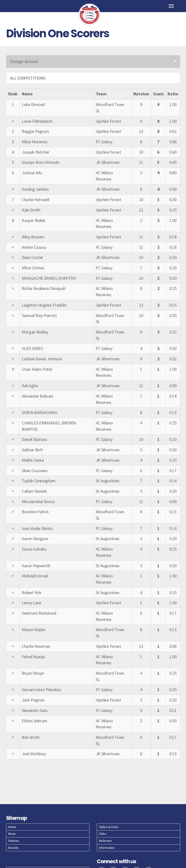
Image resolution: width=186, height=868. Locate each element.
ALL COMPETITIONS (28, 78)
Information (107, 848)
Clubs (103, 834)
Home (12, 827)
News (12, 834)
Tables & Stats (109, 827)
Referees (105, 841)
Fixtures (14, 841)
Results (13, 848)
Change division (24, 61)
